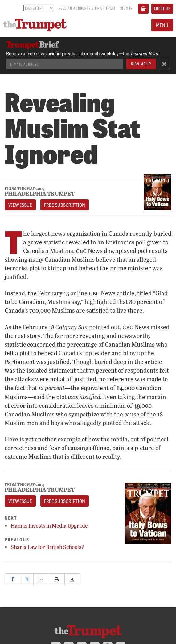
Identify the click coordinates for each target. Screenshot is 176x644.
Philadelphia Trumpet (40, 193)
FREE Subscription (65, 205)
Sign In (126, 8)
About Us (162, 8)
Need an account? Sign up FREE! (87, 8)
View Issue (20, 205)
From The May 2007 (25, 189)
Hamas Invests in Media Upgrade (49, 526)
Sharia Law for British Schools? (47, 547)
